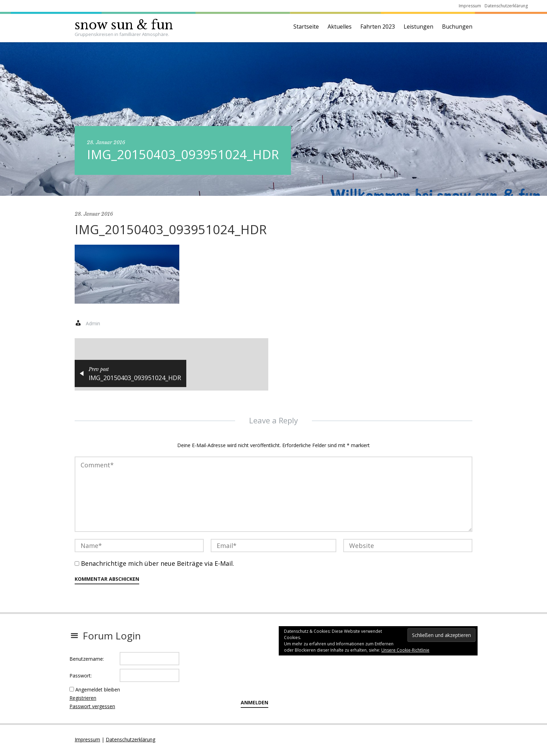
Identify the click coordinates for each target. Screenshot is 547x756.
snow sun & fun (124, 25)
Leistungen (418, 27)
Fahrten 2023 (378, 27)
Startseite (306, 27)
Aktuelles (340, 27)
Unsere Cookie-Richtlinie (405, 650)
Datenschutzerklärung (506, 6)
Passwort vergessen (92, 706)
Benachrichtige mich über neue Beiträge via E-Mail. (158, 563)
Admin (93, 323)
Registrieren (83, 698)
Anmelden (254, 702)
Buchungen (457, 27)
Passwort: (81, 676)
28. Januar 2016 (106, 142)
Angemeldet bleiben (98, 690)
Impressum (470, 6)
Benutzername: (87, 659)
